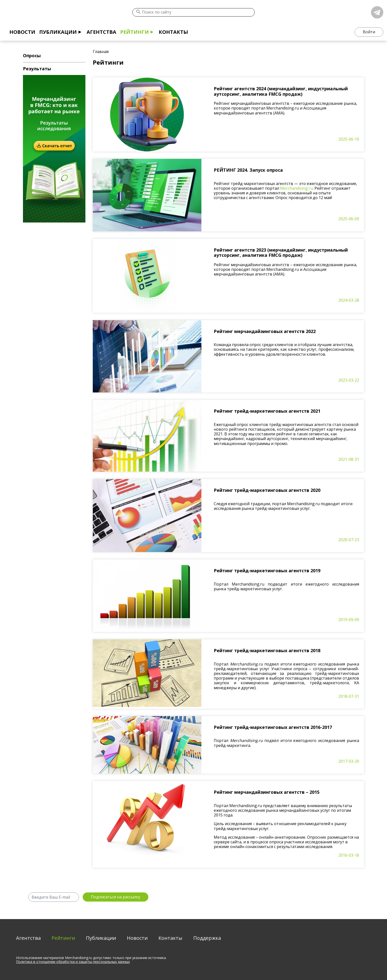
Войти (369, 32)
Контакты (173, 32)
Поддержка (207, 938)
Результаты (37, 69)
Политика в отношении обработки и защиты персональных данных (73, 962)
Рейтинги (135, 32)
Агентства (101, 32)
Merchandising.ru (296, 188)
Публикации (58, 32)
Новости (22, 32)
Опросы (32, 55)
